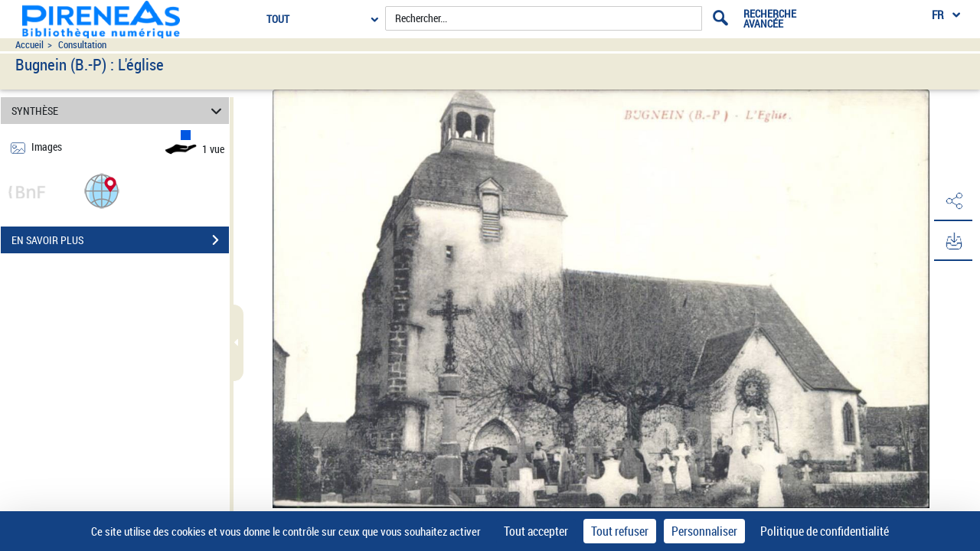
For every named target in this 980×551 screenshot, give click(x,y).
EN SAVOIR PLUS (120, 240)
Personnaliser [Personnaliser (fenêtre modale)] (704, 531)
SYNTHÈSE (119, 111)
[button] (102, 190)
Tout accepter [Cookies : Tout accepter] (536, 531)
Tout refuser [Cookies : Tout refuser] (620, 531)
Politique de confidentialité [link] (825, 531)
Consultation (82, 45)
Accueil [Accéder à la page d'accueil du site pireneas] (29, 45)
